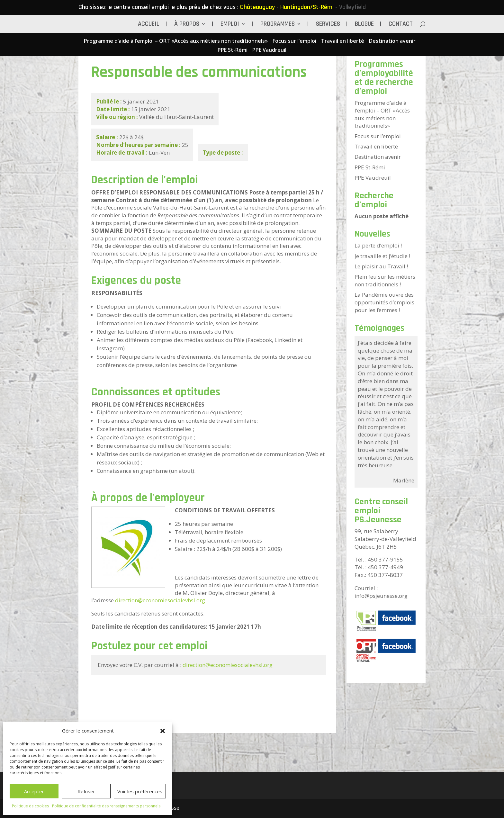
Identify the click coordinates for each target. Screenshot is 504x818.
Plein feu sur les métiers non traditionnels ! (385, 280)
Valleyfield (352, 7)
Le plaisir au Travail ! (381, 266)
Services (328, 25)
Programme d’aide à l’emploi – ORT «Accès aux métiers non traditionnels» (176, 41)
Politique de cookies (30, 806)
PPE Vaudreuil (269, 50)
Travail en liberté (343, 41)
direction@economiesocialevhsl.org (160, 600)
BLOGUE (364, 25)
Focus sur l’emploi (294, 41)
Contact (401, 25)
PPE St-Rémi (233, 50)
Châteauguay (257, 7)
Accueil (149, 25)
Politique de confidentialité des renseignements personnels (106, 806)
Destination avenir (392, 41)
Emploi (230, 25)
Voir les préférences (140, 791)
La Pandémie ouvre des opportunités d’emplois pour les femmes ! (384, 302)
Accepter (34, 791)
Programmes (278, 25)
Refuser (86, 791)
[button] (163, 731)
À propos (187, 25)
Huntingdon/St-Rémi (307, 7)
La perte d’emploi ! (378, 245)
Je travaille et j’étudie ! (382, 256)
